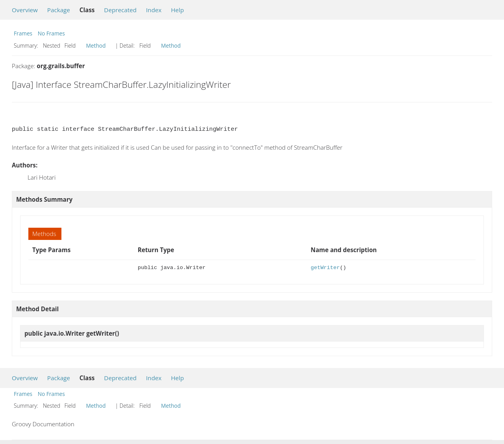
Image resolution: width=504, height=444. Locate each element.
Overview (25, 10)
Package (59, 10)
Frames (23, 33)
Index (154, 10)
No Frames (51, 33)
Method (96, 46)
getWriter (325, 268)
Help (177, 10)
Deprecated (120, 10)
